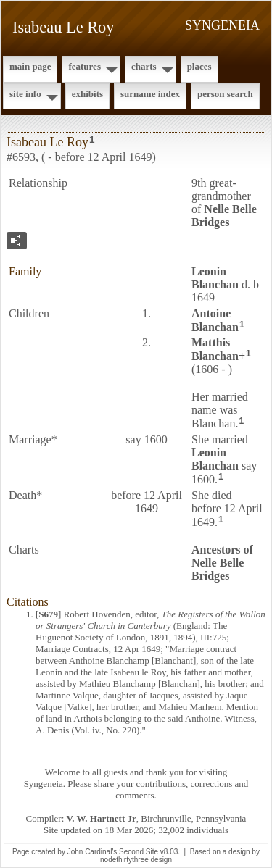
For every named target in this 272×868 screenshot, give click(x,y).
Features (85, 66)
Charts (144, 66)
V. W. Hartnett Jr (102, 818)
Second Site (139, 852)
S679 (48, 614)
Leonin (215, 278)
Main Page (30, 66)
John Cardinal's (92, 852)
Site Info (25, 94)
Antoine (215, 320)
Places (199, 66)
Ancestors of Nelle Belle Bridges (222, 563)
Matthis (215, 349)
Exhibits (87, 94)
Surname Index (150, 94)
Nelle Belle (224, 216)
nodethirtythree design (136, 860)
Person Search (225, 94)
